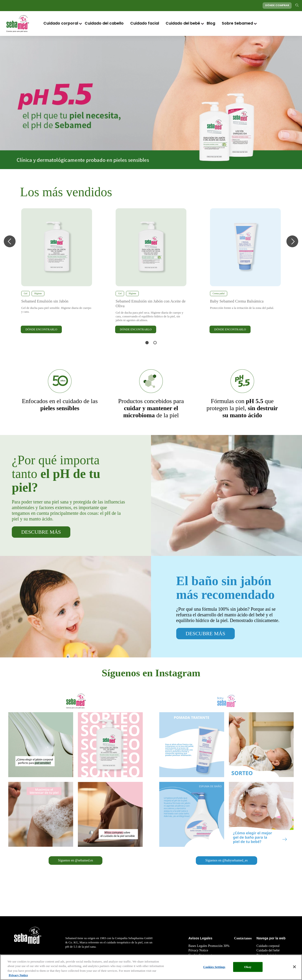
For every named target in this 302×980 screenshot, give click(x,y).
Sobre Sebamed (237, 24)
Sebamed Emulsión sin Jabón (45, 301)
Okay (248, 967)
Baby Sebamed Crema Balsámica (237, 301)
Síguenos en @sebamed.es (76, 860)
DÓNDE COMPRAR (277, 6)
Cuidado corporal (61, 24)
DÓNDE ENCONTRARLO (41, 329)
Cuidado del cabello (104, 24)
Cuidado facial (145, 24)
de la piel (151, 408)
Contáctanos (243, 938)
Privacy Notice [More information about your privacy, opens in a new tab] (18, 975)
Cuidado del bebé (183, 24)
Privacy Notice (198, 950)
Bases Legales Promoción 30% (209, 946)
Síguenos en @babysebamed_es (226, 860)
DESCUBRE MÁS (41, 532)
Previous (10, 241)
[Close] (294, 967)
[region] (151, 967)
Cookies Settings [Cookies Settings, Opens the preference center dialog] (214, 967)
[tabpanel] (57, 271)
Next (292, 241)
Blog (211, 24)
